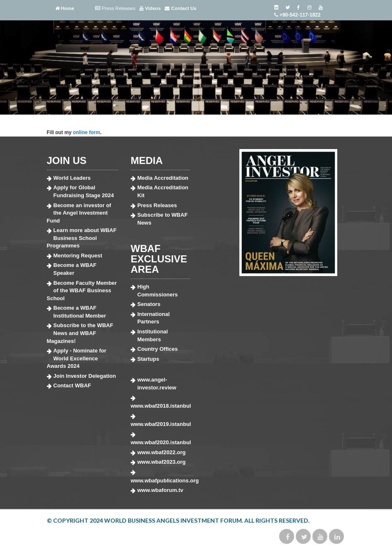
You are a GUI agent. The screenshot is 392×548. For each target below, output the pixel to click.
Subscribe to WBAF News (162, 219)
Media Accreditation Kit (163, 191)
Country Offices (158, 349)
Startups (148, 359)
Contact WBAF (72, 385)
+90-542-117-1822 (297, 15)
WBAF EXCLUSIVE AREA (159, 259)
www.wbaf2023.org (162, 462)
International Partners (153, 318)
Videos (150, 8)
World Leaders (72, 178)
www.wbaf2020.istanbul (160, 442)
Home (65, 8)
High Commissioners (158, 291)
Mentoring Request (78, 256)
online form (86, 132)
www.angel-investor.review (157, 384)
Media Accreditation (163, 178)
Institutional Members (153, 335)
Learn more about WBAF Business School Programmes (82, 238)
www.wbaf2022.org (162, 452)
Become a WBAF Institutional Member (80, 312)
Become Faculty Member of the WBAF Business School (82, 291)
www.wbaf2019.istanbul (160, 424)
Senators (149, 304)
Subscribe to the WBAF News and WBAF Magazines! (80, 333)
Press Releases (115, 8)
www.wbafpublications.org (160, 481)
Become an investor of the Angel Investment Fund (79, 213)
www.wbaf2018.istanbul (160, 406)
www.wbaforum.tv (160, 490)
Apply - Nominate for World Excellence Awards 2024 (77, 358)
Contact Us (180, 8)
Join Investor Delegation (85, 376)
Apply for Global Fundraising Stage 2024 (84, 191)
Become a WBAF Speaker (75, 269)
